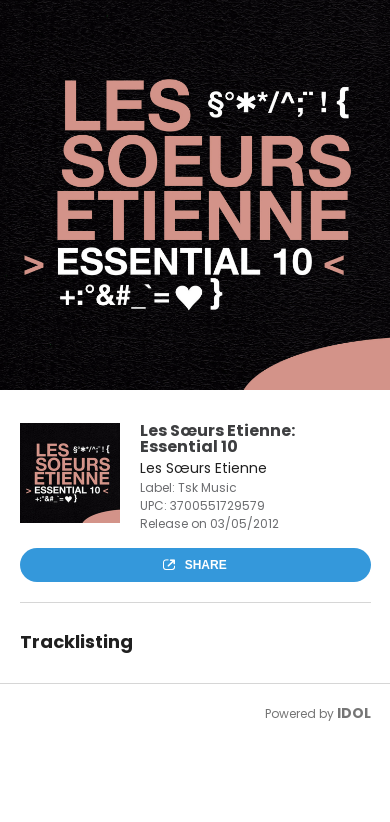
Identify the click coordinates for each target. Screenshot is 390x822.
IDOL (354, 713)
